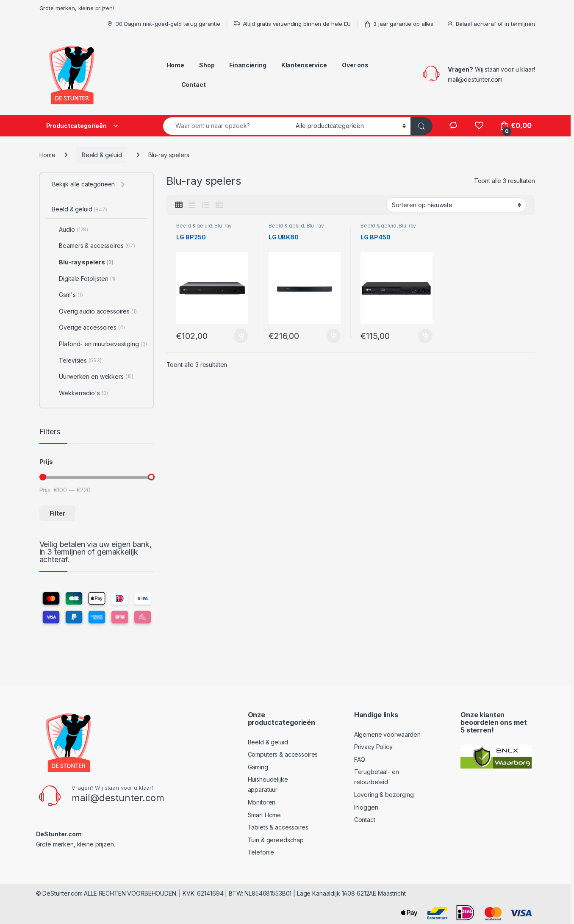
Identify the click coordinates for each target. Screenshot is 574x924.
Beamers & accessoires (93, 246)
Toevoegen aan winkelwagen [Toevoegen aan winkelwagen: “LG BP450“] (425, 336)
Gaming (258, 767)
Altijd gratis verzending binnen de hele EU (292, 24)
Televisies (76, 361)
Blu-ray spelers (82, 262)
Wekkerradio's (80, 393)
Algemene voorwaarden (387, 734)
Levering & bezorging (384, 795)
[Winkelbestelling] (456, 205)
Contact (194, 85)
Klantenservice (304, 65)
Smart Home (265, 815)
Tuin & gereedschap (276, 840)
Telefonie (261, 852)
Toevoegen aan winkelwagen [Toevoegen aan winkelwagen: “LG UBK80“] (333, 336)
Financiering (248, 65)
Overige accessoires (88, 327)
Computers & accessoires (283, 754)
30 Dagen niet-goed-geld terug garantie (163, 24)
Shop (207, 65)
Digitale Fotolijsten (83, 279)
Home (175, 65)
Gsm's (67, 295)
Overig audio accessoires (94, 311)
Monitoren (262, 802)
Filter (57, 513)
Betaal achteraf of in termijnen (491, 24)
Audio (70, 230)
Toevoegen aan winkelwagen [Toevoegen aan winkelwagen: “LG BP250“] (241, 336)
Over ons (355, 65)
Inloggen (366, 807)
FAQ (360, 759)
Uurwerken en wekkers (93, 377)
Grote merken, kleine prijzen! (77, 8)
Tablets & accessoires (278, 827)
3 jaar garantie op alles (399, 24)
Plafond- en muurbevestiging (99, 344)
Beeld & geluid (102, 155)
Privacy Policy (373, 747)
